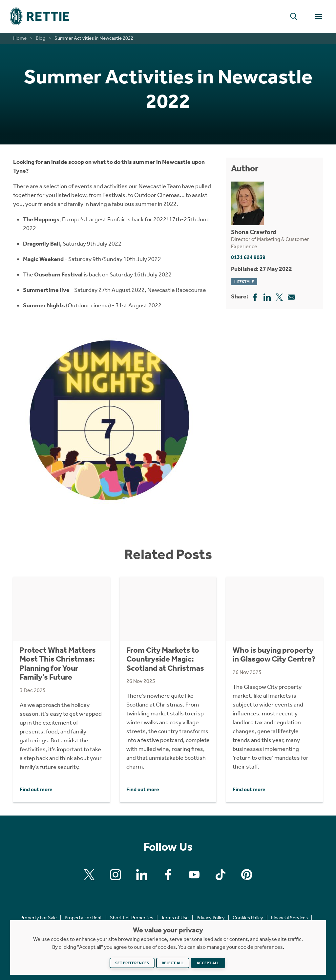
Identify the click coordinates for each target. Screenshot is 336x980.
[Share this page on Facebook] (255, 296)
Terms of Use (175, 918)
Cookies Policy (248, 918)
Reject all (173, 963)
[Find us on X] (89, 875)
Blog (41, 38)
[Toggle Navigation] (319, 16)
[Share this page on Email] (291, 296)
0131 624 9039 (248, 257)
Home (20, 38)
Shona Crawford (254, 232)
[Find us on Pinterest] (247, 875)
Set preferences (132, 963)
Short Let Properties (132, 918)
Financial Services (289, 918)
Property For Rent (83, 918)
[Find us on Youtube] (194, 875)
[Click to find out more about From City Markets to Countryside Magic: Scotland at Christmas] (168, 689)
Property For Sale (39, 918)
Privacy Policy (211, 918)
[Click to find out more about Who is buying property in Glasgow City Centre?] (274, 689)
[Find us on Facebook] (168, 875)
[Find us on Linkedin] (142, 875)
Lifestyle (244, 282)
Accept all (208, 963)
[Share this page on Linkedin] (267, 296)
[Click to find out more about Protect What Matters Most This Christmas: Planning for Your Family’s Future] (62, 689)
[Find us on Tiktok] (220, 875)
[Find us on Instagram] (115, 875)
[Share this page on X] (279, 296)
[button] (294, 16)
